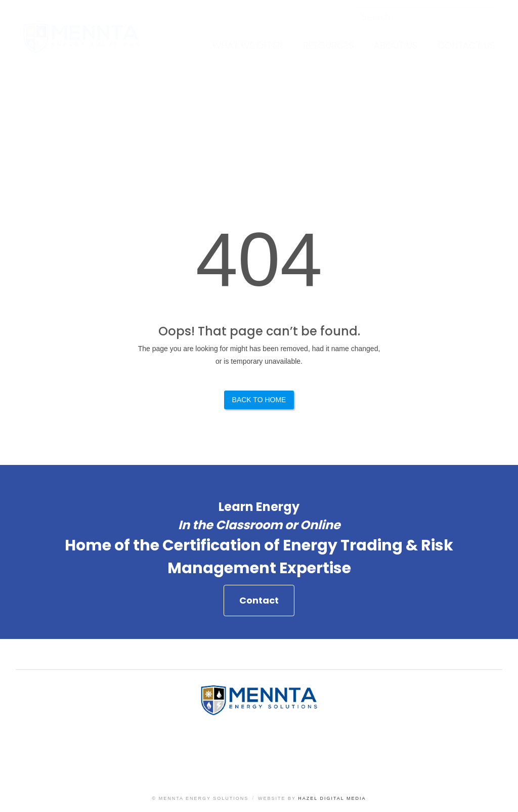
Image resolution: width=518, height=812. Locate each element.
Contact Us (466, 45)
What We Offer (248, 45)
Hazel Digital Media (332, 798)
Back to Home (259, 400)
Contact (259, 604)
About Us (396, 45)
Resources (328, 45)
